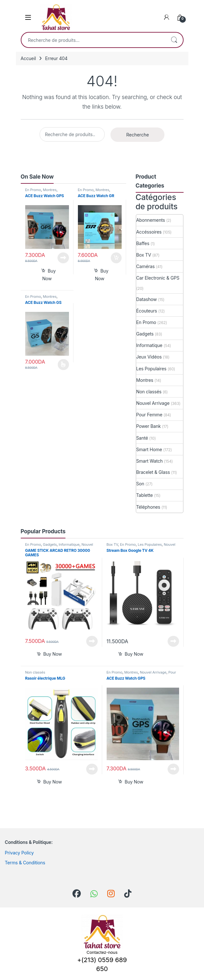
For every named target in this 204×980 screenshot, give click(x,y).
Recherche (174, 40)
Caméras (146, 266)
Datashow (147, 299)
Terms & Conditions (25, 863)
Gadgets (145, 334)
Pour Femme (149, 415)
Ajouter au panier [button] (116, 258)
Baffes (143, 243)
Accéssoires (149, 232)
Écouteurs (147, 311)
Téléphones (148, 507)
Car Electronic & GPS (158, 278)
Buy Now (49, 275)
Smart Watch (150, 461)
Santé (142, 438)
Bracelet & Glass (153, 472)
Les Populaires (151, 369)
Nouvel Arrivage (153, 403)
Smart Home (149, 449)
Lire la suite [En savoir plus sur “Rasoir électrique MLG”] (92, 769)
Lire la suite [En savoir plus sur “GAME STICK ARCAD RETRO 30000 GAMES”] (92, 641)
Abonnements (151, 220)
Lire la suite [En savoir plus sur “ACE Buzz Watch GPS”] (63, 258)
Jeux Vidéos (149, 357)
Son (140, 484)
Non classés (149, 392)
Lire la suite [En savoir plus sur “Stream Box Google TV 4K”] (173, 641)
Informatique (149, 345)
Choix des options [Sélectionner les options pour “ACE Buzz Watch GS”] (63, 365)
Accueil (28, 58)
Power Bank (149, 426)
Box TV (144, 255)
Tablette (145, 495)
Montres (50, 190)
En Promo (33, 190)
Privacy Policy (19, 853)
